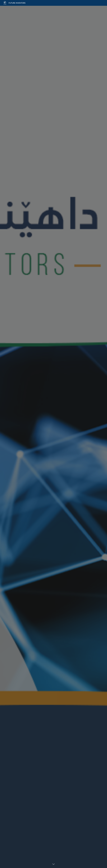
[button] (53, 864)
